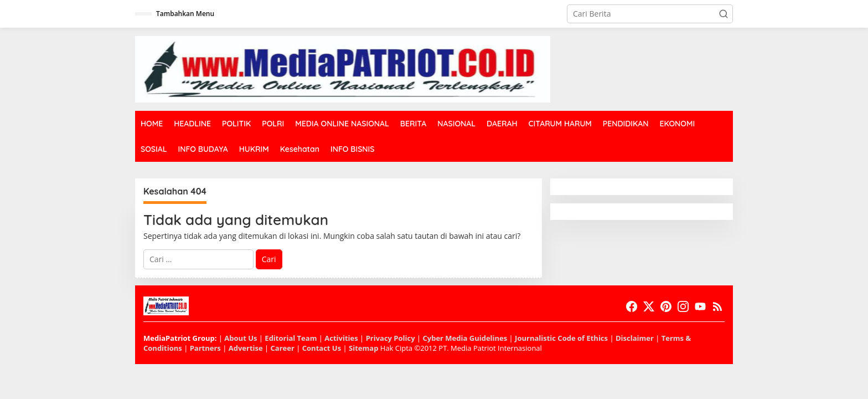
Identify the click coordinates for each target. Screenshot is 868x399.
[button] (724, 14)
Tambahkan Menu (185, 14)
